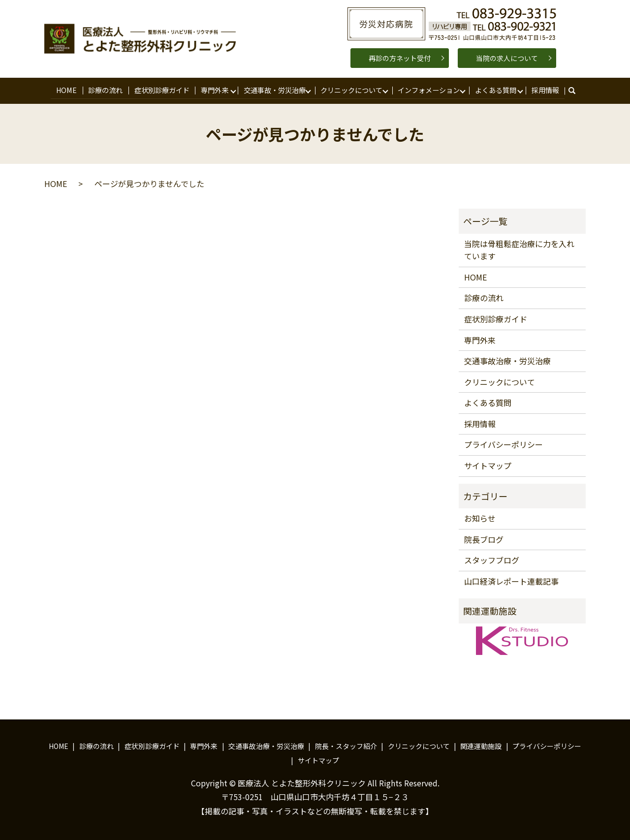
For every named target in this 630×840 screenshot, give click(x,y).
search (575, 90)
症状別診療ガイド (161, 90)
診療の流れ (105, 90)
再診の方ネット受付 (400, 58)
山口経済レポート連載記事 (511, 580)
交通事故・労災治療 (273, 90)
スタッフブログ (492, 559)
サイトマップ (488, 465)
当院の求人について (507, 58)
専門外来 (214, 90)
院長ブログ (484, 538)
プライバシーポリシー (504, 443)
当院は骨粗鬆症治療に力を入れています (519, 249)
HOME (67, 90)
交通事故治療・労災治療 (507, 360)
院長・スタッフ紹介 (346, 745)
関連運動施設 (481, 745)
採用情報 (544, 90)
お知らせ (480, 517)
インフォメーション (427, 90)
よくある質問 (494, 90)
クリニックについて (350, 90)
